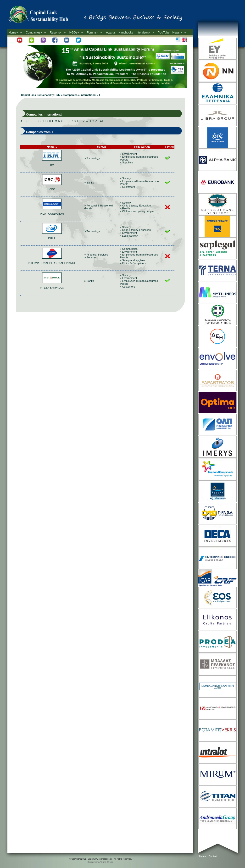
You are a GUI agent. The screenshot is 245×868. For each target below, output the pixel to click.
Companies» (35, 33)
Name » (52, 147)
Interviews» (145, 33)
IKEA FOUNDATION (52, 214)
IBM (52, 165)
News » (179, 33)
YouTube (164, 33)
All (101, 121)
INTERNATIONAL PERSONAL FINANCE (52, 263)
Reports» (57, 33)
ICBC (52, 189)
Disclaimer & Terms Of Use (100, 862)
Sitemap (203, 856)
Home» (15, 33)
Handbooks (126, 33)
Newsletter (15, 43)
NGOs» (76, 33)
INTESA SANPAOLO (52, 288)
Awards (111, 33)
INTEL (52, 238)
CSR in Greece (43, 16)
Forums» (94, 33)
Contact (213, 856)
